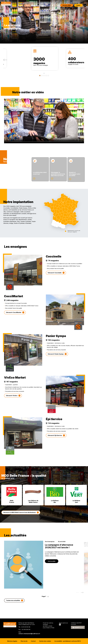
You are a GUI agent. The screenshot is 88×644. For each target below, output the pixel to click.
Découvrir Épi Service (55, 441)
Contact (33, 641)
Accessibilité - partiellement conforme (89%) (68, 641)
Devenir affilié (65, 5)
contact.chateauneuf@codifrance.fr (29, 634)
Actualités (54, 3)
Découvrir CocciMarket (14, 318)
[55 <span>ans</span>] (47, 75)
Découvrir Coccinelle (55, 278)
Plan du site (24, 641)
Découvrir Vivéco (12, 401)
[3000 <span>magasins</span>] (39, 75)
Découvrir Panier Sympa (56, 359)
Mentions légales (12, 641)
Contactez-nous (52, 7)
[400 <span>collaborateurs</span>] (41, 75)
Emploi (77, 5)
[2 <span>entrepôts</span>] (44, 75)
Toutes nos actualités (13, 606)
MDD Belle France (45, 3)
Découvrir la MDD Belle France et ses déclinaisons (20, 518)
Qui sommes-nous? (25, 3)
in (84, 5)
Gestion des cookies (45, 641)
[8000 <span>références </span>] (49, 75)
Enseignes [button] (35, 3)
